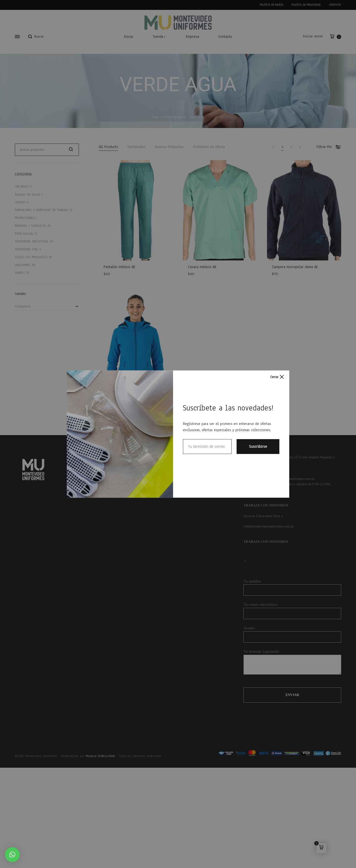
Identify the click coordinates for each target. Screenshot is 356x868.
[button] (12, 855)
